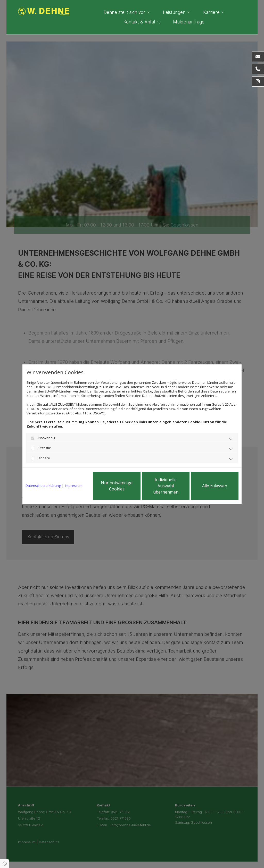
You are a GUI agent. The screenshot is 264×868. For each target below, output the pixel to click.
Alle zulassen (215, 486)
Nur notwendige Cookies (117, 486)
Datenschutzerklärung (43, 486)
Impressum (74, 486)
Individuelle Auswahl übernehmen (166, 486)
